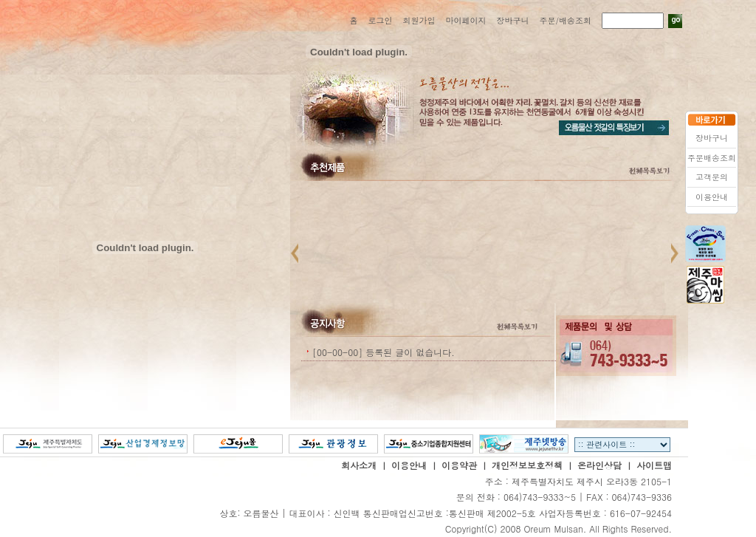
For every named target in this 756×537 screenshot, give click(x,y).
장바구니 (512, 20)
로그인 (380, 20)
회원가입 (419, 20)
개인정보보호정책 (527, 465)
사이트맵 (654, 465)
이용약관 (459, 465)
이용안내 (409, 465)
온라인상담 (599, 465)
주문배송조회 (712, 158)
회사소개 (359, 465)
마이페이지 (465, 20)
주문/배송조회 (565, 20)
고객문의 (712, 177)
